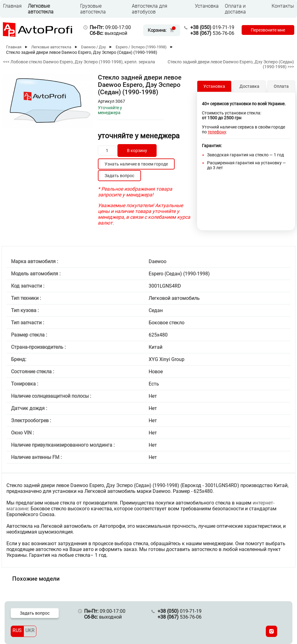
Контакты (283, 6)
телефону (217, 132)
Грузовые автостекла (93, 9)
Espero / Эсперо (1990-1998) (141, 47)
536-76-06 (212, 33)
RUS (17, 630)
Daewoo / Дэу (93, 47)
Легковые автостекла (41, 9)
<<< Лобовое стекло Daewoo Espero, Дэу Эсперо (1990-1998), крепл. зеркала (79, 62)
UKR (30, 630)
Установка (207, 6)
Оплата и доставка (235, 9)
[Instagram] (271, 631)
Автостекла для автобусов (150, 9)
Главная (12, 6)
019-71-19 (212, 27)
